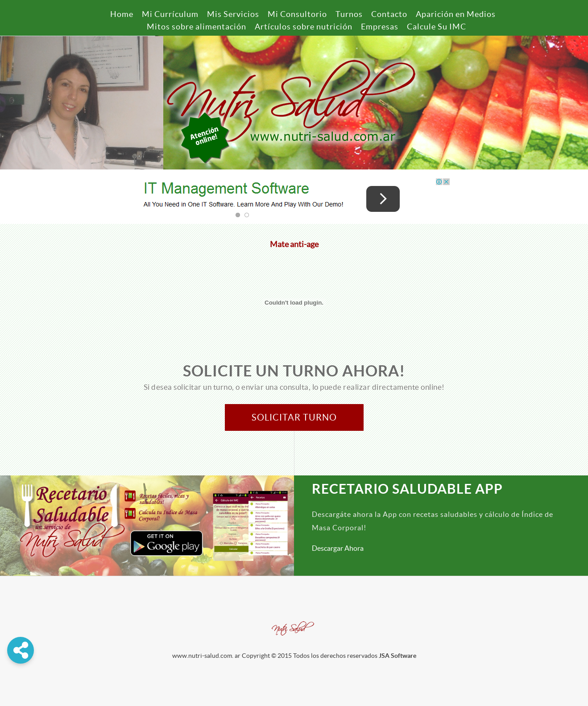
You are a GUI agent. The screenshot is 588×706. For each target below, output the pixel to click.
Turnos (349, 14)
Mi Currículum (170, 14)
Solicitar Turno (294, 417)
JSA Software (398, 656)
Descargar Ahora (338, 548)
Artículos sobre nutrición (304, 27)
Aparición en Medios (456, 14)
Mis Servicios (233, 14)
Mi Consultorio (297, 14)
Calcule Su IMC (437, 27)
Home (122, 14)
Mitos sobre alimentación (197, 27)
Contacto (389, 14)
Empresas (380, 27)
